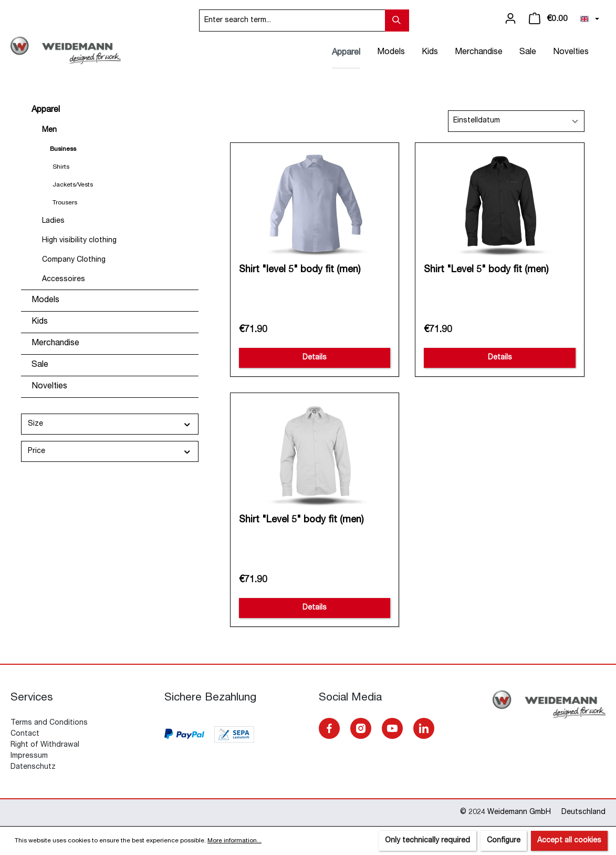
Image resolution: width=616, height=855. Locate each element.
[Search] (397, 20)
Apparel (46, 110)
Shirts (61, 167)
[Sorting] (516, 121)
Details (315, 358)
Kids (40, 322)
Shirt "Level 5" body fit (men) (486, 270)
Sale (40, 365)
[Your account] (510, 19)
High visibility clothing (79, 241)
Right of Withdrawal (45, 745)
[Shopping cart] (548, 19)
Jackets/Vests (73, 185)
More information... (234, 841)
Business (63, 149)
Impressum (29, 756)
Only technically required (427, 841)
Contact (25, 734)
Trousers (65, 203)
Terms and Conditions (49, 723)
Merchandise (55, 344)
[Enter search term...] (292, 20)
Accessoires (64, 280)
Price (110, 452)
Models (45, 301)
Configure (504, 841)
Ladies (53, 221)
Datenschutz (33, 767)
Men (49, 130)
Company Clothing (74, 260)
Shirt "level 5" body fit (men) (300, 270)
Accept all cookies (569, 841)
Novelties (49, 387)
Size (110, 424)
